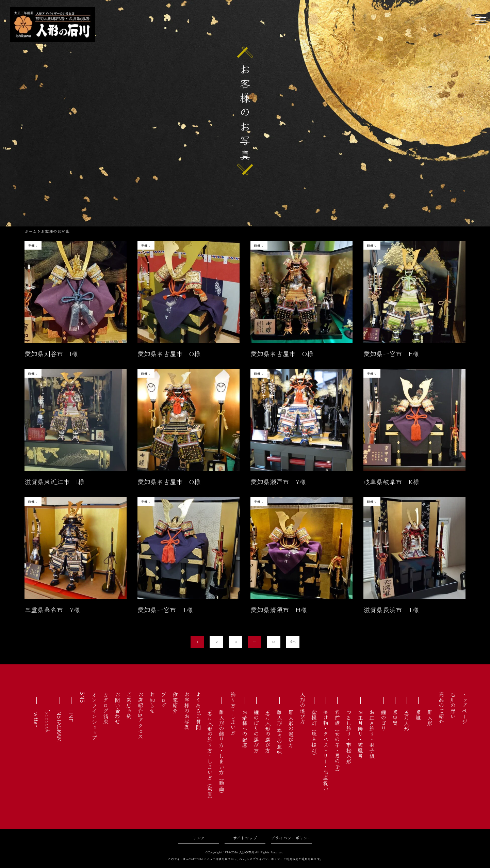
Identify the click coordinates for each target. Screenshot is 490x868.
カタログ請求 (106, 708)
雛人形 (430, 717)
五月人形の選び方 (268, 731)
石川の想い (453, 705)
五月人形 (407, 720)
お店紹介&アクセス (141, 715)
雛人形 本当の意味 (279, 732)
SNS (83, 697)
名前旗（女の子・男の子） (337, 742)
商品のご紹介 (441, 708)
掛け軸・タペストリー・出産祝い (326, 750)
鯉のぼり (383, 720)
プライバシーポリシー (291, 838)
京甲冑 (395, 717)
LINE (71, 716)
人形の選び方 (303, 708)
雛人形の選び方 (291, 728)
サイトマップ (245, 838)
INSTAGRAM (60, 725)
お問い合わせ (117, 708)
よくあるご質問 (198, 711)
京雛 (418, 715)
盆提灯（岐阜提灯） (314, 734)
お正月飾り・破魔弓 (360, 734)
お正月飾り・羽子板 (372, 734)
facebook (48, 721)
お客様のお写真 (187, 711)
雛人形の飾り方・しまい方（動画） (222, 753)
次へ (293, 642)
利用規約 (292, 859)
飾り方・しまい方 (233, 713)
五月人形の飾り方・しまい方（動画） (210, 756)
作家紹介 (175, 703)
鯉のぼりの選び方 (256, 731)
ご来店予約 (129, 705)
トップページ (464, 708)
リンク (199, 838)
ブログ (164, 700)
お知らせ (152, 703)
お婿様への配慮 (245, 728)
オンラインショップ (94, 716)
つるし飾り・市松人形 (349, 737)
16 (274, 642)
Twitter (36, 718)
